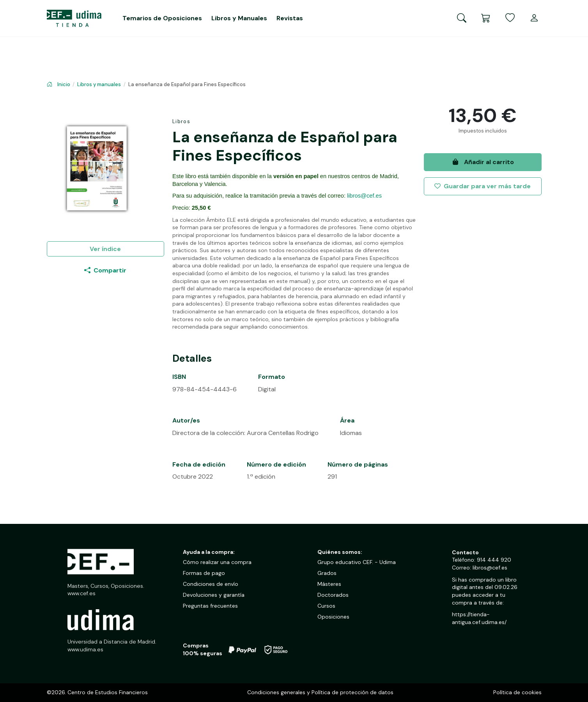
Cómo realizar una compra (217, 562)
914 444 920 (494, 560)
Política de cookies (517, 692)
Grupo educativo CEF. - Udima (357, 562)
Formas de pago (204, 573)
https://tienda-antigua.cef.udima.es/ (479, 618)
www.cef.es (81, 593)
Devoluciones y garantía (214, 595)
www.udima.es (85, 649)
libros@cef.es (364, 196)
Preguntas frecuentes (210, 606)
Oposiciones (333, 617)
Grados (327, 573)
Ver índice (105, 249)
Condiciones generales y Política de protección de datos (320, 692)
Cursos (326, 606)
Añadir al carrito (483, 162)
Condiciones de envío (211, 584)
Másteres (329, 584)
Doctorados (333, 595)
